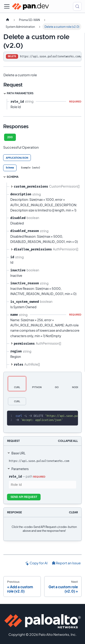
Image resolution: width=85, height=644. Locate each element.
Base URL (18, 453)
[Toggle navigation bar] (7, 6)
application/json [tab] (17, 158)
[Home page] (7, 20)
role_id (15, 476)
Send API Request (24, 497)
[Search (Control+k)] (77, 6)
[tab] (10, 168)
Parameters (20, 469)
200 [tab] (10, 137)
